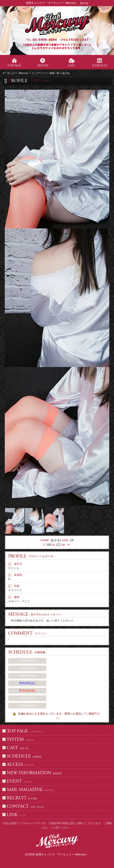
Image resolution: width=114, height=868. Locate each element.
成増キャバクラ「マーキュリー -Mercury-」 (62, 854)
